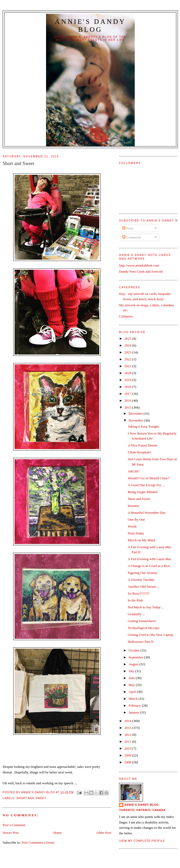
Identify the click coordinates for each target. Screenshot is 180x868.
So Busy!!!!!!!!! (139, 593)
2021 (128, 366)
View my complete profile (142, 841)
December (136, 413)
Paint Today (136, 533)
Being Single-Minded (142, 492)
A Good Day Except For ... (146, 485)
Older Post (104, 833)
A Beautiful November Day (147, 513)
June (132, 678)
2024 (128, 345)
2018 (128, 387)
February (135, 705)
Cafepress (126, 316)
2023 (128, 352)
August (134, 664)
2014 (128, 721)
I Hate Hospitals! (139, 452)
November (136, 420)
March (134, 699)
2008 (128, 762)
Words (132, 526)
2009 (128, 755)
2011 (128, 741)
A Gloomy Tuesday (141, 580)
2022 (128, 359)
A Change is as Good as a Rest (149, 566)
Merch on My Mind (141, 540)
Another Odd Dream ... (143, 586)
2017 (128, 394)
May (132, 685)
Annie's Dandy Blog (90, 26)
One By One (136, 519)
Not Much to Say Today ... (146, 607)
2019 (128, 380)
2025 (128, 338)
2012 (128, 735)
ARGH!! (134, 471)
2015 (128, 407)
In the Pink (135, 600)
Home (58, 833)
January (134, 712)
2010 (128, 748)
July (132, 671)
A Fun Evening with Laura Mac (149, 559)
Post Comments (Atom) (38, 842)
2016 (128, 400)
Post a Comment (14, 825)
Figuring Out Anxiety (142, 573)
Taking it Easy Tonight (143, 426)
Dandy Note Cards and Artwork (141, 271)
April (133, 692)
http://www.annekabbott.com (139, 265)
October (135, 650)
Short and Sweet (31, 798)
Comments (132, 237)
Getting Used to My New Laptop (150, 635)
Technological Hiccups (143, 628)
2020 (128, 373)
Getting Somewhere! (142, 621)
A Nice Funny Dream (142, 445)
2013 (128, 728)
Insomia (133, 506)
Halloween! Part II (140, 642)
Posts (128, 228)
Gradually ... (136, 614)
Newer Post (11, 833)
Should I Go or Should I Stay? (148, 478)
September (136, 657)
